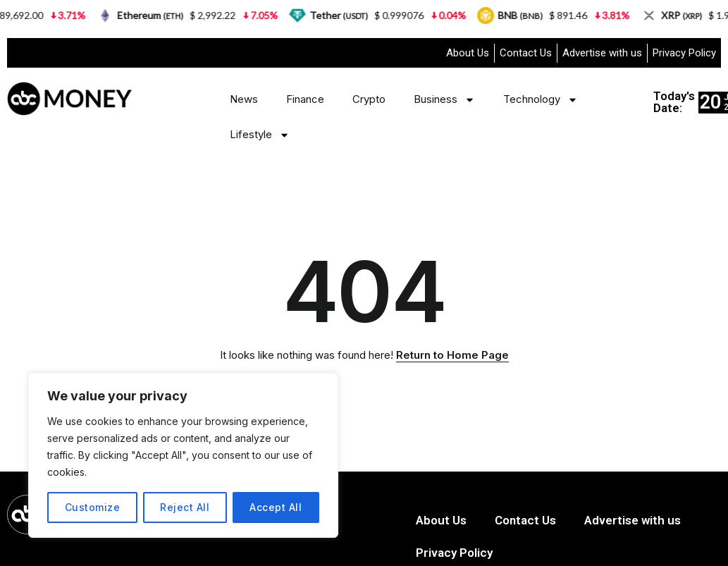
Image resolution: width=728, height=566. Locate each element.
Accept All (276, 507)
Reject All (185, 507)
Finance (305, 99)
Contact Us (526, 53)
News (244, 99)
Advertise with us (602, 53)
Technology (541, 100)
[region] (183, 455)
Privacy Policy (684, 53)
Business (444, 100)
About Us (468, 53)
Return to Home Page (452, 355)
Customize (93, 507)
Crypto (369, 99)
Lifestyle (260, 135)
